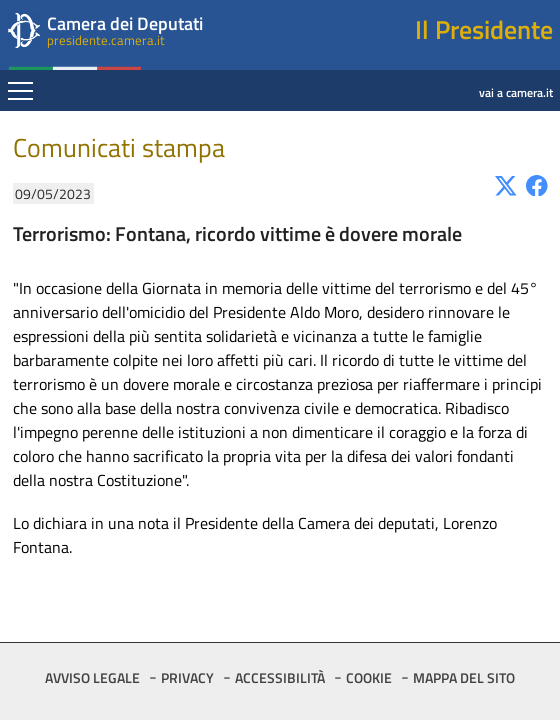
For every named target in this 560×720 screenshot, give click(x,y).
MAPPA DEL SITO (464, 677)
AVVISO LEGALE (92, 677)
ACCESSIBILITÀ (280, 677)
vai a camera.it (420, 76)
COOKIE (369, 677)
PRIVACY (187, 677)
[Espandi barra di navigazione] (20, 93)
